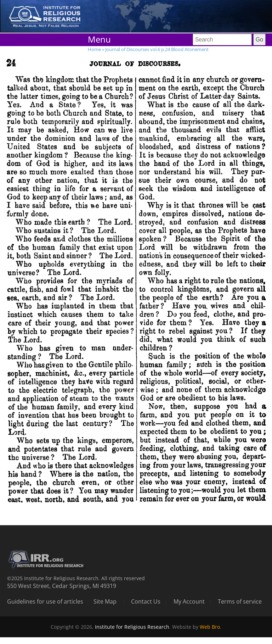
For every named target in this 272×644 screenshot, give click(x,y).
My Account (189, 601)
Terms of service (240, 601)
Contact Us (146, 601)
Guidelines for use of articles (45, 601)
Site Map (105, 601)
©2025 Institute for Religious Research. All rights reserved (76, 578)
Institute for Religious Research (132, 627)
